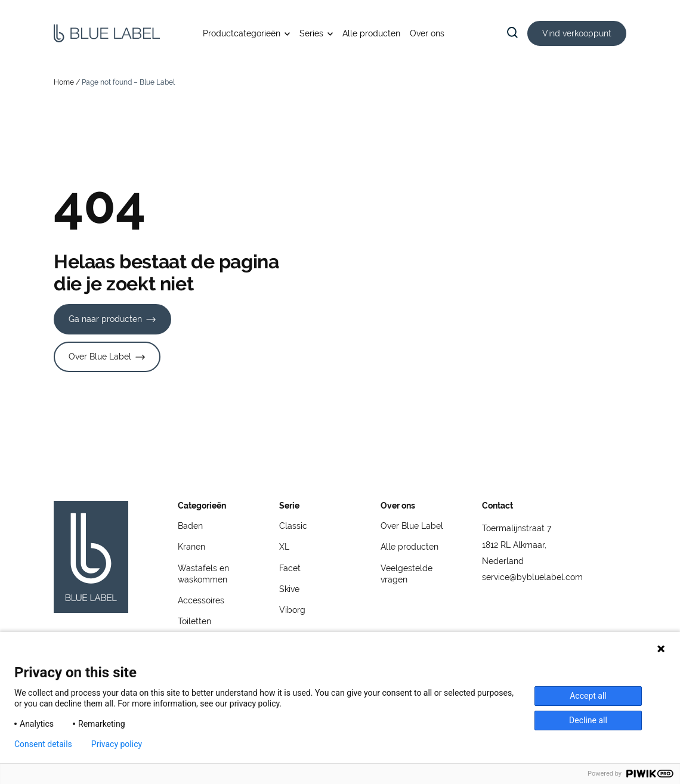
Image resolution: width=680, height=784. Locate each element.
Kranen (191, 547)
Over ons (427, 33)
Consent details (43, 744)
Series (311, 33)
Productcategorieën (242, 33)
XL (284, 547)
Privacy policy (117, 744)
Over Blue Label (100, 357)
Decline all (588, 720)
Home (64, 82)
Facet (290, 568)
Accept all (588, 696)
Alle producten (371, 33)
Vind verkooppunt (577, 33)
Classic (293, 526)
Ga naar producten (105, 319)
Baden (190, 526)
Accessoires (201, 600)
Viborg (292, 610)
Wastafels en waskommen (203, 574)
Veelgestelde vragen (407, 574)
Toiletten (194, 621)
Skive (289, 589)
